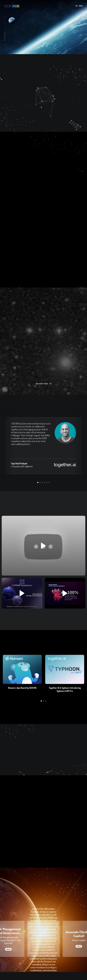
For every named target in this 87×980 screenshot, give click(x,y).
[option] (43, 27)
